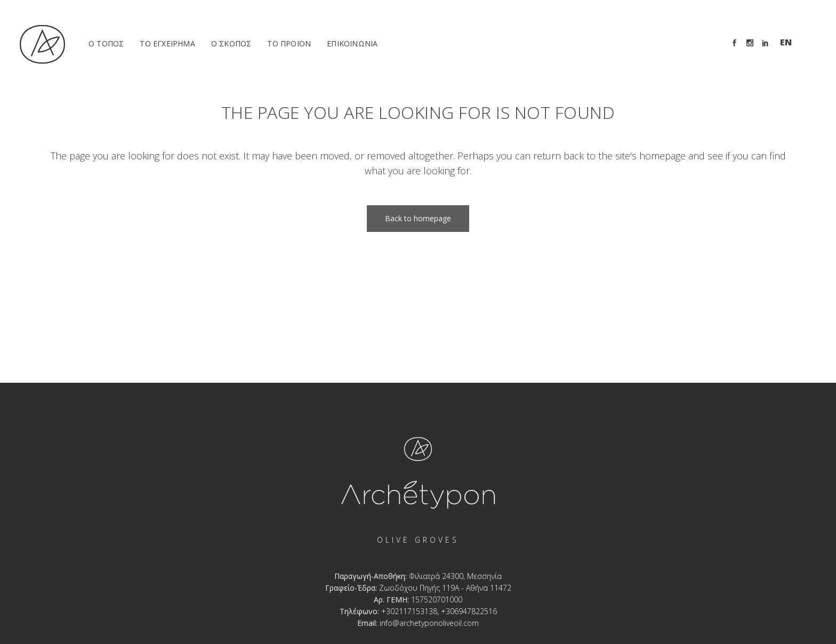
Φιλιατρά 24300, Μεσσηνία (455, 576)
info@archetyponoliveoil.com (429, 623)
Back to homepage (418, 218)
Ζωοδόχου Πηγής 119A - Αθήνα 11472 (445, 588)
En (786, 42)
